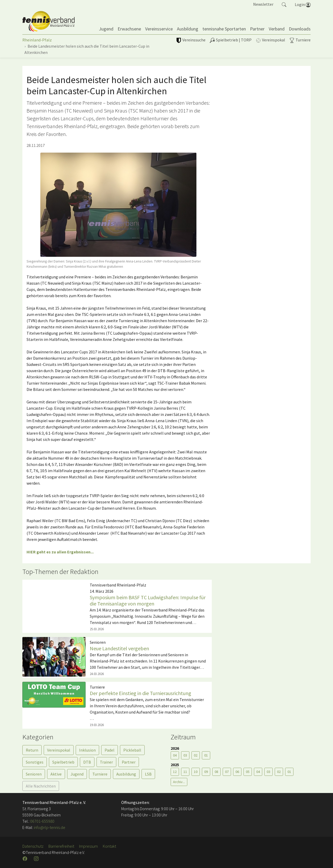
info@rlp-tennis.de (49, 827)
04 (175, 755)
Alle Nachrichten (41, 786)
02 (196, 755)
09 (206, 772)
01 (206, 755)
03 (185, 755)
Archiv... (179, 782)
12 (175, 772)
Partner (129, 762)
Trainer (106, 762)
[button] (284, 4)
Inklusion (87, 750)
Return (32, 750)
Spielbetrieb (63, 762)
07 (227, 772)
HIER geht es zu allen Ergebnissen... (60, 552)
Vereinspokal (59, 750)
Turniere (100, 774)
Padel (110, 750)
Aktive (56, 774)
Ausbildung (126, 774)
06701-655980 (42, 821)
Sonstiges (35, 762)
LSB (148, 774)
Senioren (34, 774)
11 (185, 772)
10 (196, 772)
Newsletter (263, 4)
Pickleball (132, 750)
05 (248, 772)
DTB (87, 762)
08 (216, 772)
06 (237, 772)
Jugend (77, 774)
